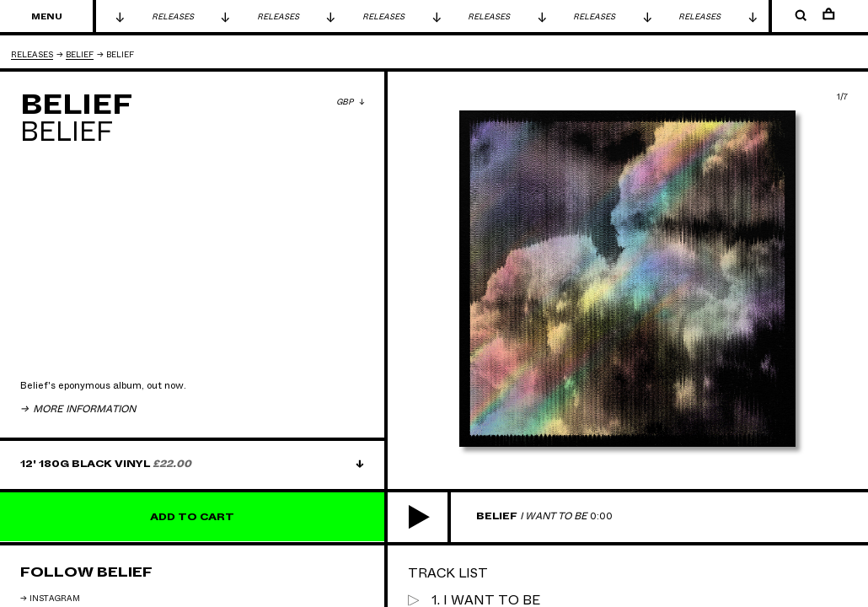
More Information (83, 409)
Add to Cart (192, 517)
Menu (47, 17)
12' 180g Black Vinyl (106, 464)
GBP (346, 102)
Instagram (55, 599)
